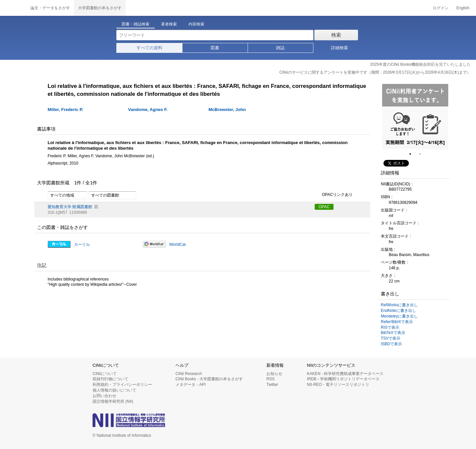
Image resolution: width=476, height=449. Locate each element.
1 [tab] (413, 154)
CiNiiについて (105, 374)
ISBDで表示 (391, 344)
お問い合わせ (104, 396)
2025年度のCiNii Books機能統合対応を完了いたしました (420, 64)
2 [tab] (423, 154)
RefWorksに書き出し (399, 305)
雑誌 (280, 48)
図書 (215, 48)
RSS (271, 379)
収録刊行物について (110, 379)
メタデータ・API (191, 385)
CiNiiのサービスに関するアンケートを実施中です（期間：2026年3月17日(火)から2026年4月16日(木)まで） (375, 72)
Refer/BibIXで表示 (397, 322)
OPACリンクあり (334, 195)
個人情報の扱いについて (114, 390)
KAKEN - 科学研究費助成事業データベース (345, 374)
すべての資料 (149, 48)
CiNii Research (189, 374)
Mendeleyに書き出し (399, 316)
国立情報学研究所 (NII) (113, 401)
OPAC (324, 207)
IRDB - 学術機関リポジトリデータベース (343, 379)
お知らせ (274, 374)
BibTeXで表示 (393, 333)
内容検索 (196, 24)
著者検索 (169, 24)
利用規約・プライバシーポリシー (122, 385)
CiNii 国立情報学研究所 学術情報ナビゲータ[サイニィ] (13, 8)
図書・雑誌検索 (136, 24)
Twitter (272, 385)
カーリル (82, 244)
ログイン (441, 8)
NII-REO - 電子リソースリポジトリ (338, 385)
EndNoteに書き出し (398, 311)
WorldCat (178, 244)
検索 (336, 35)
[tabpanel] (415, 117)
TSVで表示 (391, 338)
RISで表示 (390, 327)
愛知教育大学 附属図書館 (70, 207)
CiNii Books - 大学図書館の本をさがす (209, 379)
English (463, 8)
